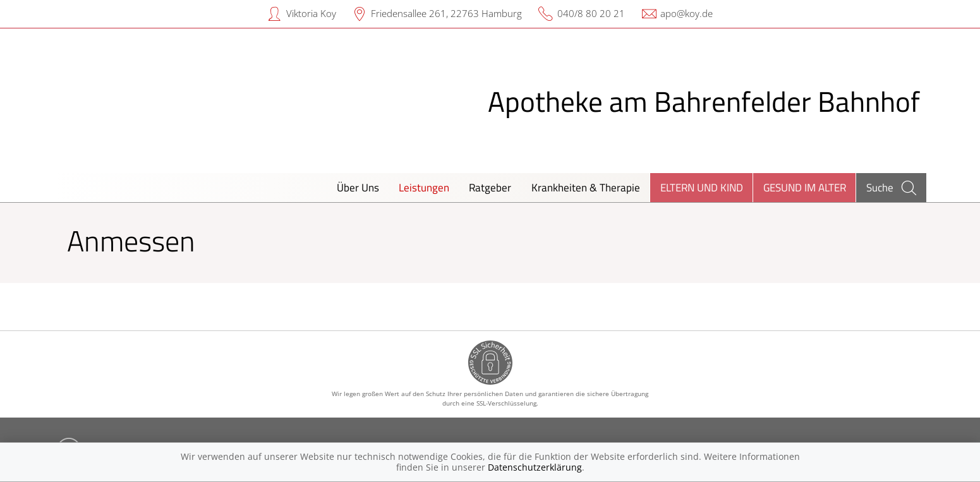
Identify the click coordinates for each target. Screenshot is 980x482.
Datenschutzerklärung (535, 467)
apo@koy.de (687, 13)
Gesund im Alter (805, 187)
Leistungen (424, 187)
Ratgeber (490, 187)
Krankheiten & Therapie (586, 187)
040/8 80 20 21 (591, 13)
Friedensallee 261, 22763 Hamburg (446, 13)
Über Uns (358, 187)
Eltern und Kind (702, 187)
